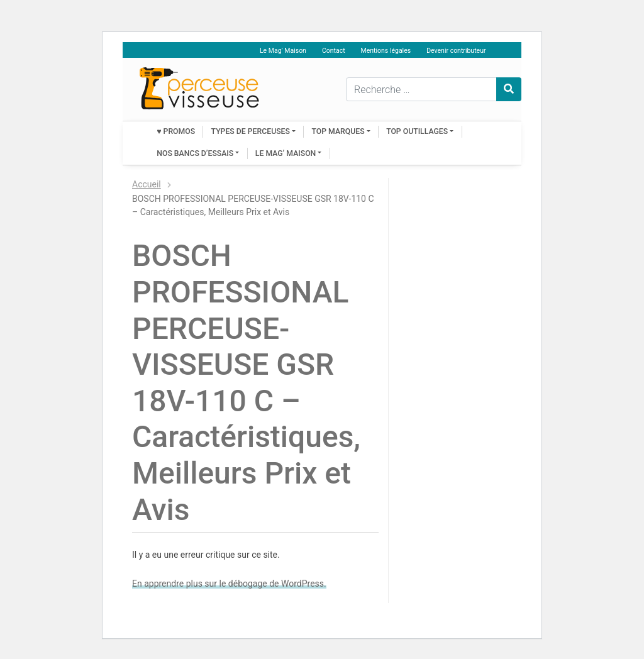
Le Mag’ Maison (283, 51)
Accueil (147, 184)
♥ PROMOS (176, 131)
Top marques (338, 131)
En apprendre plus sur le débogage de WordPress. (229, 584)
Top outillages (417, 131)
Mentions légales (386, 51)
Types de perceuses (251, 131)
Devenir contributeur (456, 51)
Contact (334, 51)
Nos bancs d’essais (195, 153)
